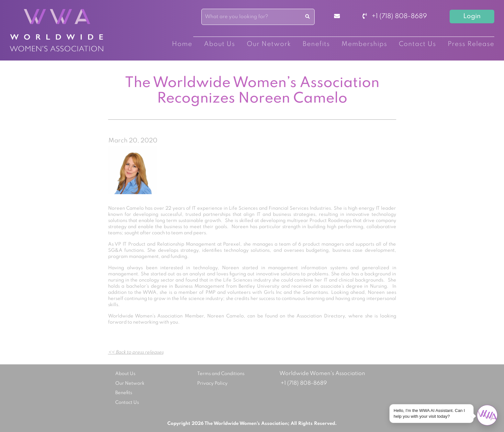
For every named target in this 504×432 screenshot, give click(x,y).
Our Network (269, 44)
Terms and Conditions (221, 374)
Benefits (316, 44)
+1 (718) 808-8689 (395, 17)
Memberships (364, 44)
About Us (219, 44)
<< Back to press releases (136, 352)
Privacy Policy (212, 383)
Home (182, 44)
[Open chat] (487, 415)
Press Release (471, 44)
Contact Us (417, 44)
